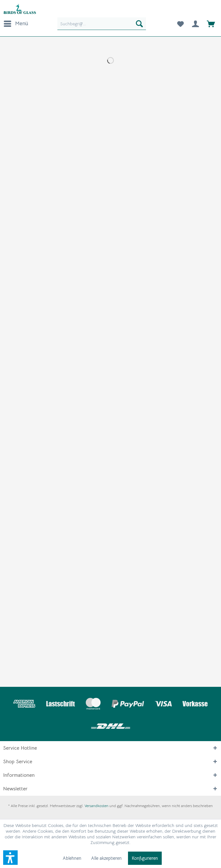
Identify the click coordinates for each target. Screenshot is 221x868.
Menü (16, 23)
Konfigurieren (145, 858)
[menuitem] (16, 24)
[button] (10, 858)
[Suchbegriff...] (102, 24)
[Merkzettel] (180, 24)
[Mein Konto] (195, 24)
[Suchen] (139, 24)
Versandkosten (96, 806)
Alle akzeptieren (106, 858)
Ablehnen (72, 858)
